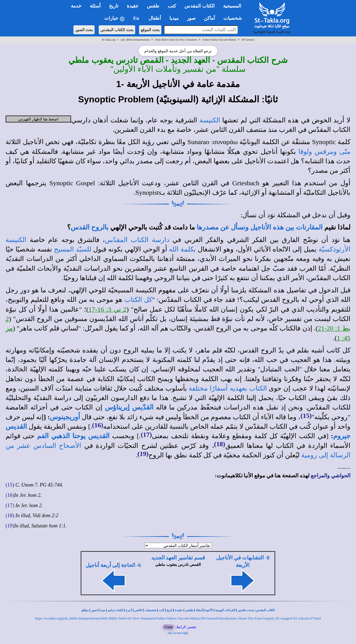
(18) (220, 444)
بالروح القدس (90, 227)
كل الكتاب (138, 300)
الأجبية (209, 610)
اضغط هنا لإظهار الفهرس (38, 119)
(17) (146, 435)
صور (94, 610)
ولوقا (305, 152)
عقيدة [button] (133, 6)
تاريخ (170, 610)
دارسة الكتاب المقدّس (137, 240)
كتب (161, 610)
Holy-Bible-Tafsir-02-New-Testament (176, 40)
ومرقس (326, 152)
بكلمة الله (182, 249)
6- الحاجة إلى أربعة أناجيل (113, 565)
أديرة (129, 610)
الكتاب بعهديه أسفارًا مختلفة (228, 388)
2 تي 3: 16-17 (107, 309)
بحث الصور (84, 30)
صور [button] (191, 18)
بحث (251, 610)
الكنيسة (210, 120)
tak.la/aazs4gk (178, 633)
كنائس (138, 610)
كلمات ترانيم (115, 610)
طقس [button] (153, 6)
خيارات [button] (115, 18)
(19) (143, 454)
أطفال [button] (155, 18)
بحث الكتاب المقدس (117, 30)
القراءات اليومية (225, 610)
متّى (345, 152)
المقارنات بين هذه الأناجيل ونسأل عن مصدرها (260, 227)
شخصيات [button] (234, 18)
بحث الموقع (150, 30)
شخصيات (150, 610)
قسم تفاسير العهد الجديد (178, 558)
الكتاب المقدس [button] (199, 6)
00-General (248, 40)
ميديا (102, 610)
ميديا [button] (174, 18)
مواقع (85, 610)
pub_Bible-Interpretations (135, 40)
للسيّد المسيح (73, 249)
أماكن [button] (209, 18)
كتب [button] (172, 6)
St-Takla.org (109, 40)
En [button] (137, 18)
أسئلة (199, 610)
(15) (306, 416)
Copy (168, 627)
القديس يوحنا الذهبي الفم (73, 436)
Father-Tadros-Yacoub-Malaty (220, 40)
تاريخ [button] (114, 6)
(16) (98, 425)
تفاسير (242, 610)
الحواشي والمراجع (331, 476)
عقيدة (179, 610)
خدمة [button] (76, 6)
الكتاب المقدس (265, 610)
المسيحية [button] (232, 6)
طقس (189, 610)
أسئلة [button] (95, 6)
